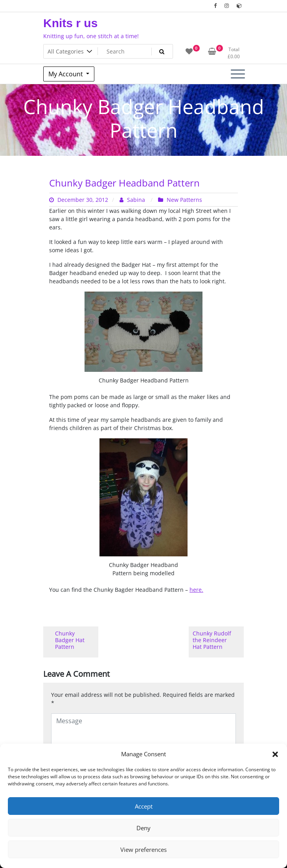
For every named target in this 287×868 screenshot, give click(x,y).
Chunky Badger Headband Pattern (124, 183)
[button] (275, 754)
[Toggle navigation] (238, 74)
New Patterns (184, 200)
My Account (66, 74)
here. (196, 590)
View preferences (143, 850)
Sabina (133, 200)
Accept (144, 806)
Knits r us (70, 23)
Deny (143, 828)
